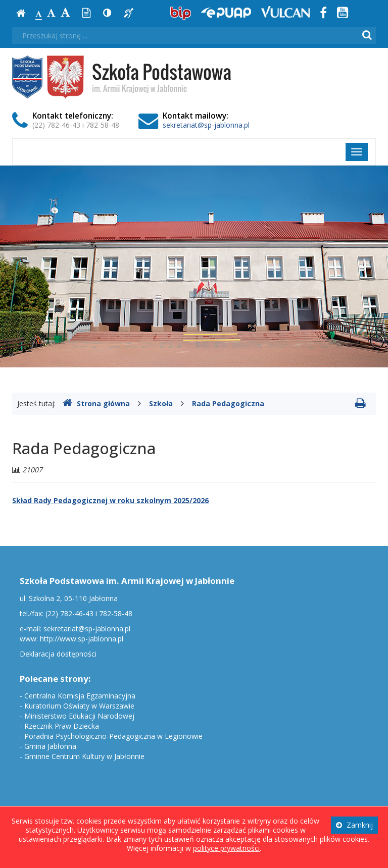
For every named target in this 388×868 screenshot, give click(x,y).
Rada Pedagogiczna (228, 403)
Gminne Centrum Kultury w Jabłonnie (84, 756)
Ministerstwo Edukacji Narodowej (79, 716)
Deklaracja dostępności (58, 654)
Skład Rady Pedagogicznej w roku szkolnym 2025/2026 (110, 500)
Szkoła (161, 403)
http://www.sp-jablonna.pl (82, 639)
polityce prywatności (226, 848)
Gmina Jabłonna (50, 746)
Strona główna (96, 403)
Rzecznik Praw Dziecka (62, 726)
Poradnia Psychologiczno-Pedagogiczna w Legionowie (113, 736)
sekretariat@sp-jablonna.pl (206, 125)
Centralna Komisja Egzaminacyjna (80, 696)
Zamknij (354, 825)
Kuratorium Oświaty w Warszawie (79, 706)
